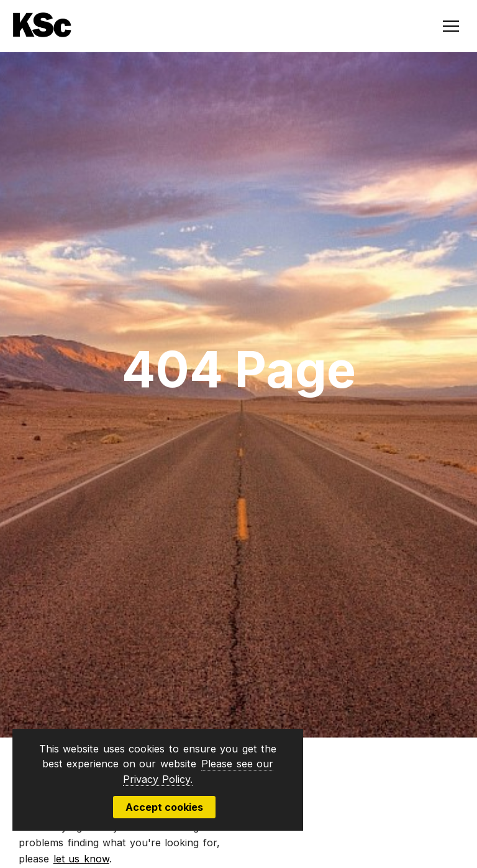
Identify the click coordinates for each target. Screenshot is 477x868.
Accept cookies (164, 807)
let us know (81, 859)
